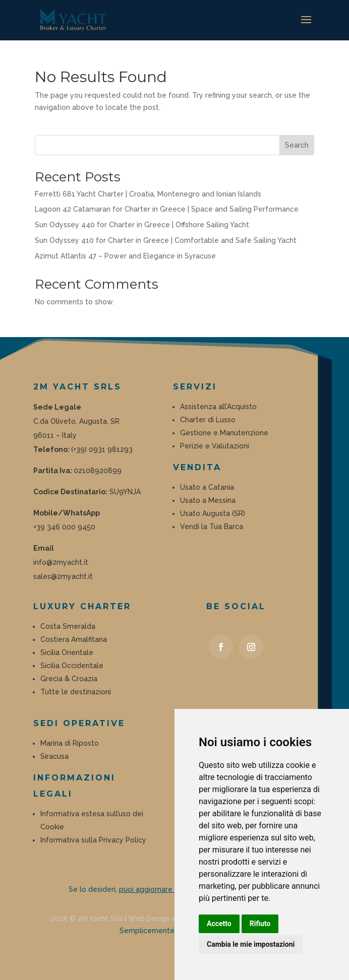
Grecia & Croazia (69, 679)
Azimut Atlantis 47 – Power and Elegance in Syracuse (125, 256)
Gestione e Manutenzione (224, 433)
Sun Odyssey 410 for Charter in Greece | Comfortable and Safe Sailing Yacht (166, 240)
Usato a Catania (207, 487)
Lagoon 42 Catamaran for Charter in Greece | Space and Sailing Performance (167, 209)
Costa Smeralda (68, 626)
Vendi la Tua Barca (212, 527)
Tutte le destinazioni (76, 692)
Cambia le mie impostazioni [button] (251, 944)
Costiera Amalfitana (74, 639)
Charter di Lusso (208, 420)
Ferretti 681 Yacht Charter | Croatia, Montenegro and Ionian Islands (148, 194)
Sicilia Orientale (67, 652)
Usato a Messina (208, 500)
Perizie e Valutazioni (216, 446)
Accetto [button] (219, 924)
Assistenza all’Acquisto (218, 407)
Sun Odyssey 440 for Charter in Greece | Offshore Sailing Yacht (142, 225)
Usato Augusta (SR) (213, 513)
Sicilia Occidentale (72, 666)
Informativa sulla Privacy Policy (93, 840)
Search (297, 145)
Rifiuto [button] (260, 924)
